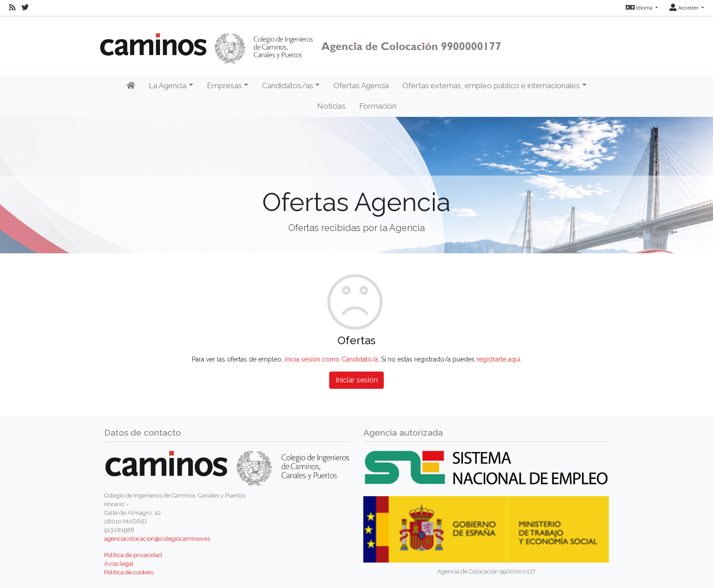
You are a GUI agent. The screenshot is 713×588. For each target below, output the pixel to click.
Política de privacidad (133, 555)
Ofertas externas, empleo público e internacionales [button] (491, 85)
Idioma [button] (640, 8)
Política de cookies (129, 572)
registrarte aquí (498, 359)
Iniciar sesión (357, 380)
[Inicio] (131, 86)
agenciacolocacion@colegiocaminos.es (157, 539)
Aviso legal (119, 564)
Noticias (331, 106)
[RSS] (12, 8)
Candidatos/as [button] (288, 85)
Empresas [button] (224, 85)
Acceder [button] (685, 8)
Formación (378, 106)
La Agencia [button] (168, 85)
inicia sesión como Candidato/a (331, 359)
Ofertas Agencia (361, 85)
